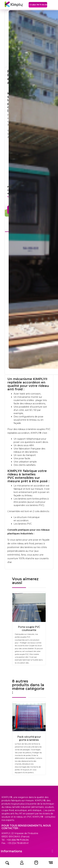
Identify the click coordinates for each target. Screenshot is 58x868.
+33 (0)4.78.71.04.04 (18, 840)
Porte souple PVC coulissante (29, 629)
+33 (38, 5)
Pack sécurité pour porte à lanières (29, 738)
